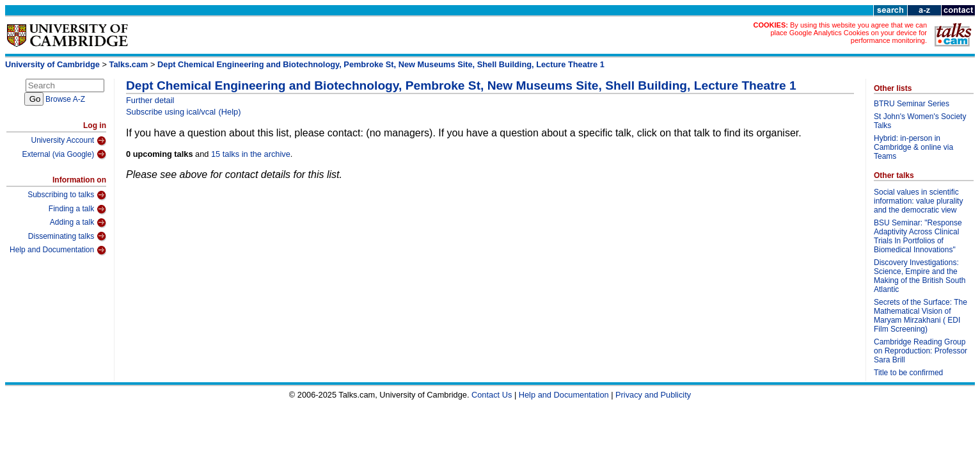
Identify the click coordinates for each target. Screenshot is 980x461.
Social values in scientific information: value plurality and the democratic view (918, 201)
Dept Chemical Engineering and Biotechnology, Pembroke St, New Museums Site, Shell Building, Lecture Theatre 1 (381, 64)
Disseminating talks (67, 236)
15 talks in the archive (251, 154)
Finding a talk (77, 209)
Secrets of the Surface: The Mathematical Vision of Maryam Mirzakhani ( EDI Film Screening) (921, 316)
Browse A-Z (65, 99)
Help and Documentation (58, 250)
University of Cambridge (52, 64)
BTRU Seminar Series (912, 104)
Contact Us (492, 395)
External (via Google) (64, 154)
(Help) (230, 112)
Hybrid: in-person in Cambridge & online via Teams (913, 147)
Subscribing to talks (67, 195)
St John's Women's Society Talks (920, 121)
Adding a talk (78, 223)
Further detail (150, 100)
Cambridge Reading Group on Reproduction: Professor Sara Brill (921, 351)
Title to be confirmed (908, 373)
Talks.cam (129, 64)
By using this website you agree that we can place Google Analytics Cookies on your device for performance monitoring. (849, 33)
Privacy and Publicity (653, 395)
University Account (68, 141)
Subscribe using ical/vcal (171, 112)
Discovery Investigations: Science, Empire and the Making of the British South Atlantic (920, 276)
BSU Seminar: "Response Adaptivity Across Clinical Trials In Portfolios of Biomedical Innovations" (918, 236)
